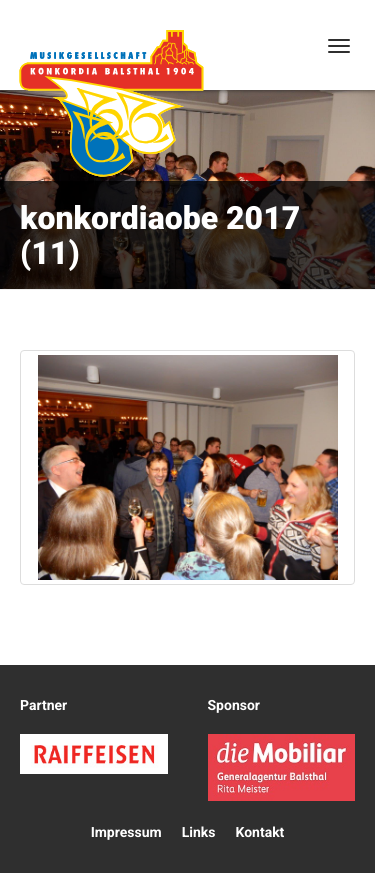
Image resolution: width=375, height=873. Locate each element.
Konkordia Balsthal (111, 103)
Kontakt (259, 833)
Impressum (126, 833)
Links (199, 833)
